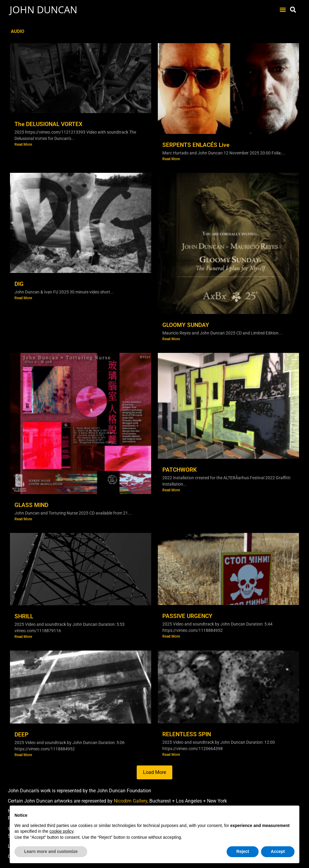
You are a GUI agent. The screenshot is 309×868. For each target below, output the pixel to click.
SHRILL (24, 616)
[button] (283, 10)
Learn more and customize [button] (51, 851)
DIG (19, 284)
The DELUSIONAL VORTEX (48, 124)
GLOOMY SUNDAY (186, 325)
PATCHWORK (180, 470)
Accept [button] (278, 851)
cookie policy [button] (61, 831)
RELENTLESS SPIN (187, 734)
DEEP (21, 735)
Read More (23, 144)
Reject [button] (243, 851)
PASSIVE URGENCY (187, 616)
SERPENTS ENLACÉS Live (196, 145)
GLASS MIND (31, 505)
